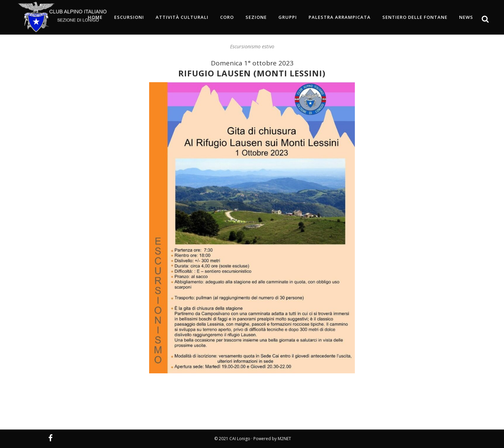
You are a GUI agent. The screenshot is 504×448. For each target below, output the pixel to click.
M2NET (284, 439)
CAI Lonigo (240, 439)
